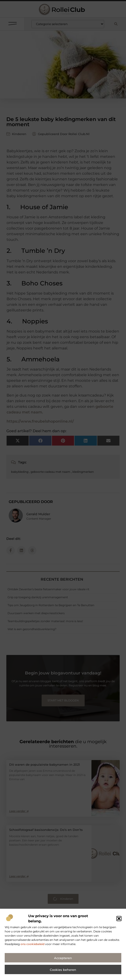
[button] (119, 921)
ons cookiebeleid (32, 947)
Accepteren (63, 961)
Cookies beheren (63, 972)
